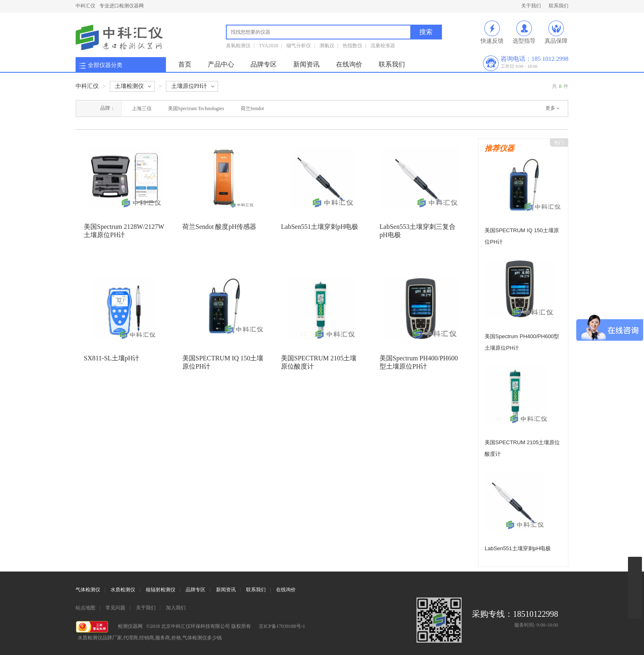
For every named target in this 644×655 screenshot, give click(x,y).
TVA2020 (268, 46)
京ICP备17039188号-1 (282, 626)
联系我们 (559, 6)
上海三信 (142, 108)
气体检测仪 (88, 590)
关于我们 (531, 6)
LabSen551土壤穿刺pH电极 (320, 227)
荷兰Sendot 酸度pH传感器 (219, 227)
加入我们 (176, 608)
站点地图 (85, 608)
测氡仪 (327, 46)
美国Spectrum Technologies (196, 108)
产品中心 (221, 64)
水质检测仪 (123, 590)
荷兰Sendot (252, 108)
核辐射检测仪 (161, 590)
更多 (550, 108)
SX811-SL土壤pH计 (112, 358)
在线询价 (349, 64)
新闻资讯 (306, 64)
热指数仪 (352, 46)
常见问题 (115, 608)
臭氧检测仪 (238, 46)
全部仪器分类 (105, 65)
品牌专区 (264, 64)
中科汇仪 (85, 6)
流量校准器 (383, 46)
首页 (185, 64)
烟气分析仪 (299, 46)
